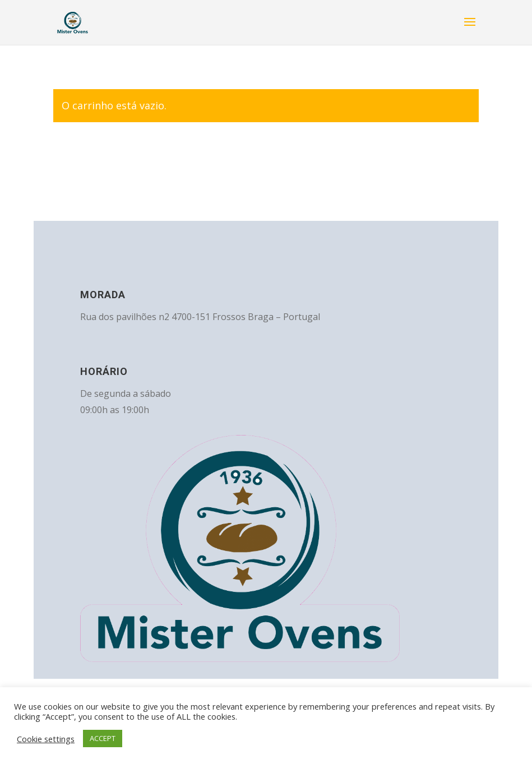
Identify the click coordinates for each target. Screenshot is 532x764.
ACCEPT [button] (103, 738)
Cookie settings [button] (46, 739)
